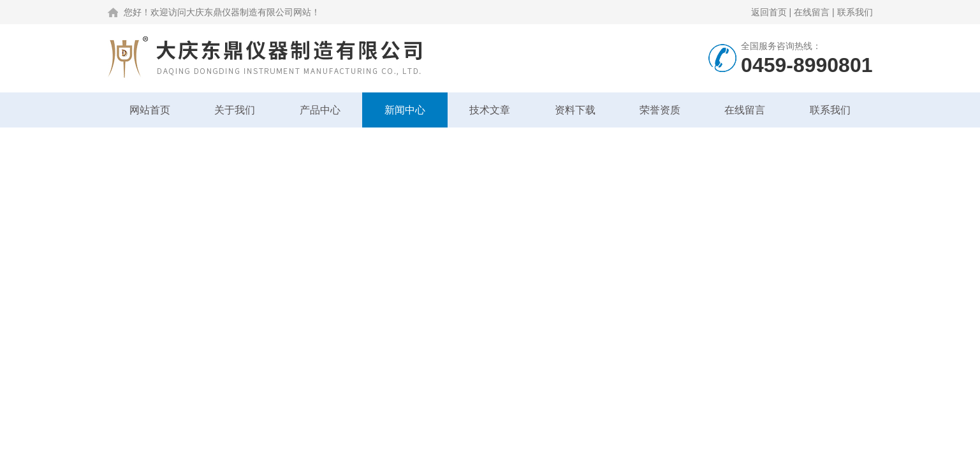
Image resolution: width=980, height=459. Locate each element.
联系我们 (855, 12)
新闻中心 (405, 110)
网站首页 (150, 110)
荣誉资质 (660, 110)
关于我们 (235, 110)
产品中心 (320, 110)
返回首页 (769, 12)
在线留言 (812, 12)
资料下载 (575, 110)
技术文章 (490, 110)
